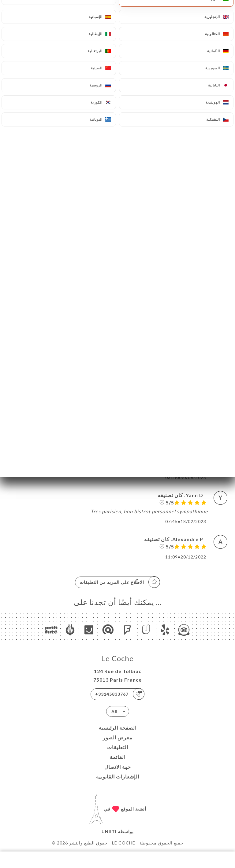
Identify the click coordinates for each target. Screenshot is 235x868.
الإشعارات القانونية (118, 776)
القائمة (118, 757)
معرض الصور (118, 737)
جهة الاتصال (118, 767)
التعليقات (118, 747)
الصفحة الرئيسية (118, 728)
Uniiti (109, 831)
